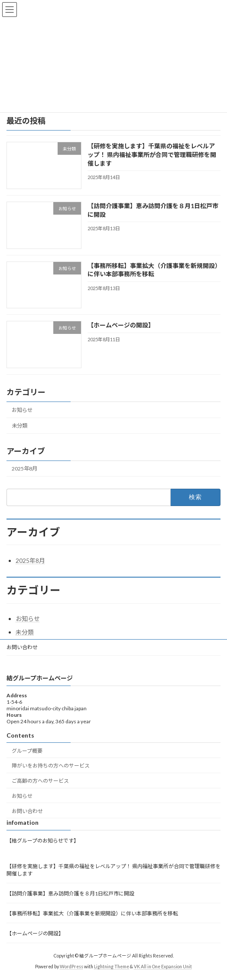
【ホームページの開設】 (121, 325)
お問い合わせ (22, 647)
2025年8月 (24, 469)
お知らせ (22, 410)
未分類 (19, 426)
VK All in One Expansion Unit (163, 967)
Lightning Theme (112, 967)
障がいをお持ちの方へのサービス (51, 766)
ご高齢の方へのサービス (40, 781)
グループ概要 (27, 751)
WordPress (71, 967)
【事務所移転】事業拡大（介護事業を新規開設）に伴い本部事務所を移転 (92, 913)
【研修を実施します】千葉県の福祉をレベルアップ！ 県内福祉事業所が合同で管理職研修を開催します (152, 155)
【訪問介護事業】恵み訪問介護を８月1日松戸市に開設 (70, 893)
